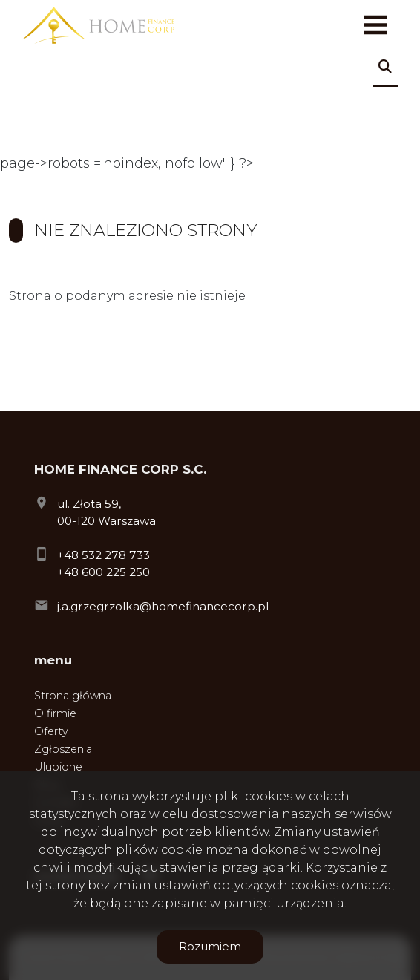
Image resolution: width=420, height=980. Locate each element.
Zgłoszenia (63, 749)
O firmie (55, 713)
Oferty (51, 731)
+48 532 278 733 (104, 555)
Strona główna (73, 696)
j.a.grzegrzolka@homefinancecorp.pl (163, 606)
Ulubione (58, 767)
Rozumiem (210, 946)
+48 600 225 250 (104, 572)
